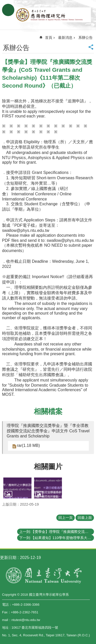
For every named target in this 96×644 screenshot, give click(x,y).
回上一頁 (66, 518)
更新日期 (8, 558)
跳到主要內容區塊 (3, 3)
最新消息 (65, 38)
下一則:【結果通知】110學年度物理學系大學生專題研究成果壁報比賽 (57, 538)
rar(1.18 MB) (28, 445)
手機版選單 (8, 10)
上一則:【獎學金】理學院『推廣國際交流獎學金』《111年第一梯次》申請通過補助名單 (57, 532)
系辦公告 (86, 38)
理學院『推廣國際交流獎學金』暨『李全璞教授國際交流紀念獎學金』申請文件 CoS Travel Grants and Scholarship (48, 431)
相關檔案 (48, 412)
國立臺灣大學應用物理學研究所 (53, 15)
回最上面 (85, 518)
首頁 (49, 38)
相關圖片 (48, 467)
